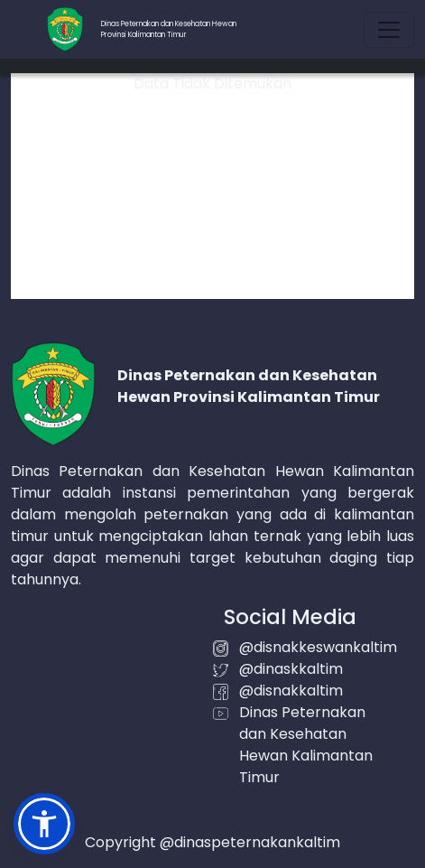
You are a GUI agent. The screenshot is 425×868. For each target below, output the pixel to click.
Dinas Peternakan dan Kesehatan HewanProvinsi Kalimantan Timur (169, 29)
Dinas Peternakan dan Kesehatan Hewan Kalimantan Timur (306, 745)
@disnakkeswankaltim (318, 647)
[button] (44, 824)
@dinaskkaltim (291, 669)
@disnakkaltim (291, 691)
